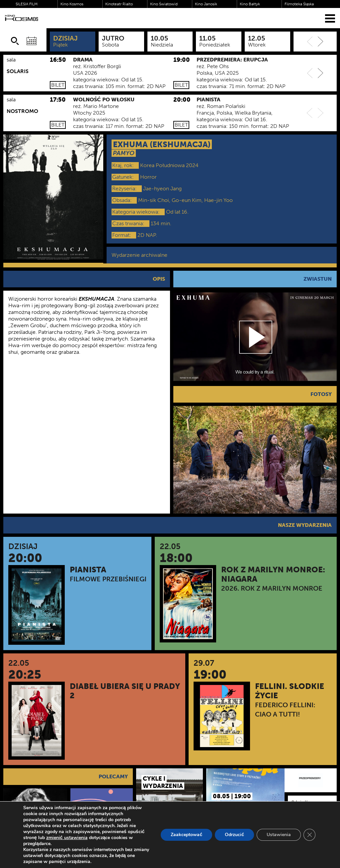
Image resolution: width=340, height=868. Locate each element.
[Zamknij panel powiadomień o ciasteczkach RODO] (309, 835)
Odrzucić (234, 835)
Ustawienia (279, 835)
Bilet (58, 85)
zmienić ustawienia (67, 838)
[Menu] (330, 18)
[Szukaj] (15, 41)
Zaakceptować (186, 835)
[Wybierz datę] (32, 41)
